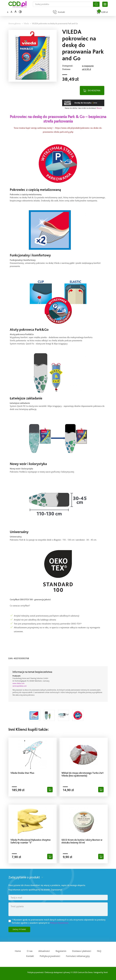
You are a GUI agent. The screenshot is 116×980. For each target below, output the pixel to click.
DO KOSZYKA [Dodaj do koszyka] (94, 91)
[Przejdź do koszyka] (102, 12)
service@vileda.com (20, 686)
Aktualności (44, 951)
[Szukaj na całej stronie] (63, 4)
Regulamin (61, 951)
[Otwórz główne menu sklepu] (105, 4)
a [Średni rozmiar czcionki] (11, 12)
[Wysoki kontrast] (20, 12)
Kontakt (30, 956)
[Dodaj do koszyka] (50, 790)
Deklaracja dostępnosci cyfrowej (57, 972)
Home (18, 951)
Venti (106, 972)
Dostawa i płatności (82, 951)
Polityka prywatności (50, 956)
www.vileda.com (18, 683)
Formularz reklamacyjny (78, 956)
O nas (30, 951)
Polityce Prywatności (59, 923)
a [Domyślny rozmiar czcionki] (8, 12)
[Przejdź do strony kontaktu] (59, 12)
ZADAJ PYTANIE (19, 929)
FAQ (99, 951)
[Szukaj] (96, 4)
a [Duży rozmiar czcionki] (16, 12)
